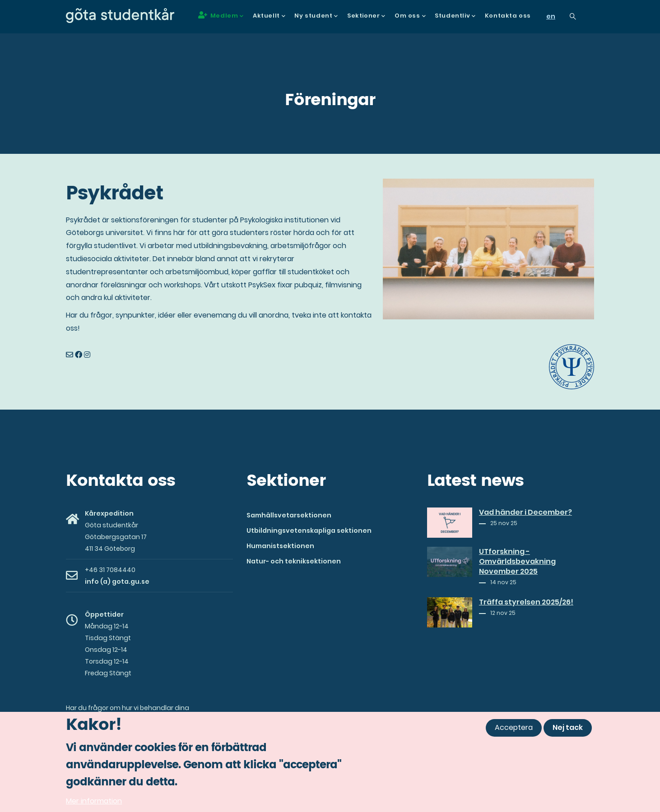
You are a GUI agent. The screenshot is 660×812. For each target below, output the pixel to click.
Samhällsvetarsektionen (289, 515)
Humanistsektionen (280, 546)
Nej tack (568, 730)
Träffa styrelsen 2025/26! (526, 602)
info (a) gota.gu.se (117, 581)
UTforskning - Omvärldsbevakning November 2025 (517, 562)
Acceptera (514, 730)
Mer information (94, 803)
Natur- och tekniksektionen (294, 561)
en (551, 16)
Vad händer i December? (525, 512)
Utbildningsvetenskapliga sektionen (309, 531)
